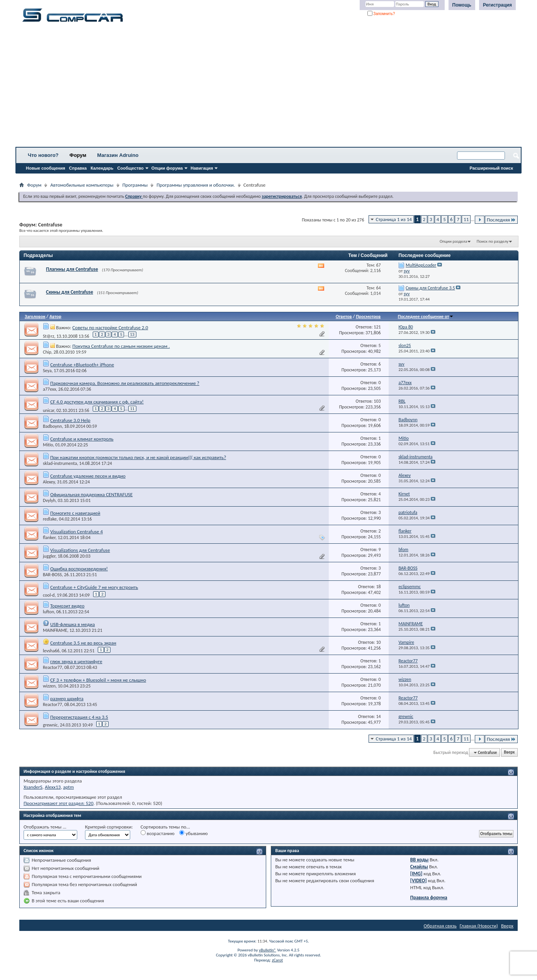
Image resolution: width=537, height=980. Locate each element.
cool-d (49, 595)
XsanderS (33, 787)
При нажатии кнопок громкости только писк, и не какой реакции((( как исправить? (138, 457)
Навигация (202, 168)
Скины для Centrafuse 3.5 (430, 288)
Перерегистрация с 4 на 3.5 (79, 717)
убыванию (193, 833)
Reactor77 (53, 667)
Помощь (462, 5)
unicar (48, 410)
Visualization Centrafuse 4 (76, 532)
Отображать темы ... (45, 827)
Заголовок (35, 316)
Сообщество (131, 168)
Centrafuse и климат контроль (82, 439)
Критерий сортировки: (109, 827)
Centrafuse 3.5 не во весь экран (83, 643)
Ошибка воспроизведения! (79, 569)
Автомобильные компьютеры (82, 185)
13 (132, 334)
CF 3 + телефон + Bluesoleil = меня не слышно (98, 680)
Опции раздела (453, 241)
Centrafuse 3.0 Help (70, 420)
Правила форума (429, 897)
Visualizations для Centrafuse (80, 550)
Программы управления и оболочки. (196, 185)
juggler (49, 556)
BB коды (420, 860)
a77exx (49, 389)
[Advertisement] (241, 87)
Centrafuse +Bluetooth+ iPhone (82, 365)
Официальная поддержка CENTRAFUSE (91, 494)
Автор (55, 316)
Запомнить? (381, 14)
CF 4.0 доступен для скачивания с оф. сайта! (97, 402)
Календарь (102, 168)
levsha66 (51, 651)
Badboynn (52, 426)
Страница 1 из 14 (394, 219)
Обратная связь (440, 926)
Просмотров (368, 316)
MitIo (48, 445)
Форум (78, 155)
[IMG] (416, 874)
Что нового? (43, 155)
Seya (47, 371)
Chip (47, 352)
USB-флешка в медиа (73, 624)
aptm (68, 787)
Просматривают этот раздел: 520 (59, 803)
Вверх (509, 753)
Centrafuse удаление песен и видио (88, 476)
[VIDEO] (419, 880)
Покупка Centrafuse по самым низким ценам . (121, 346)
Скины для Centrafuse (70, 292)
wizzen (49, 686)
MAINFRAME (55, 630)
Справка (78, 168)
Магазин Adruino (118, 155)
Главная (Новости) (479, 926)
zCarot (278, 960)
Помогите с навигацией (75, 513)
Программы (135, 185)
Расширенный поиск (491, 168)
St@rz (48, 336)
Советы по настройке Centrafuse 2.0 (110, 328)
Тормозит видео (67, 606)
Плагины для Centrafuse (72, 269)
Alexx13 (53, 787)
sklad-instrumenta (60, 463)
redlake (50, 519)
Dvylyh (49, 500)
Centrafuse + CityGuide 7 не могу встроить (94, 587)
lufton (48, 612)
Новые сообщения (46, 168)
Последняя (501, 220)
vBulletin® (268, 950)
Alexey (49, 482)
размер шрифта (67, 698)
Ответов (344, 316)
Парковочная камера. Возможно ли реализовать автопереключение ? (125, 383)
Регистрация (497, 5)
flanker (49, 538)
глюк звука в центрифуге (76, 661)
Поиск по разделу (493, 241)
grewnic (50, 725)
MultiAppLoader (421, 265)
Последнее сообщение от (426, 316)
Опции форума (167, 168)
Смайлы (419, 867)
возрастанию (158, 833)
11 (466, 219)
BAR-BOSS (52, 575)
